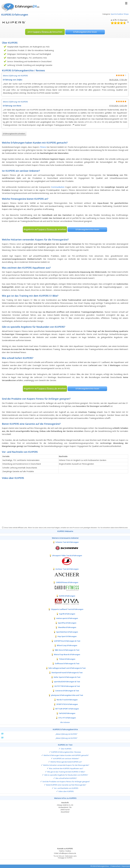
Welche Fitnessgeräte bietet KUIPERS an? (66, 762)
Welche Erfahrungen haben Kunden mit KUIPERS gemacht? (66, 755)
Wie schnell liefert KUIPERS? (66, 778)
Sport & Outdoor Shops (120, 14)
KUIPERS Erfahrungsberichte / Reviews (66, 752)
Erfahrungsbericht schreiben (14, 134)
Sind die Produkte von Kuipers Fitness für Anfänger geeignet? (66, 782)
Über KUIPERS (66, 749)
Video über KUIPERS (66, 791)
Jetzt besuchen (45, 32)
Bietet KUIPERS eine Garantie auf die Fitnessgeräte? (66, 785)
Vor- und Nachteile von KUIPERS (66, 788)
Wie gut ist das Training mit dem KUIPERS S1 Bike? (66, 772)
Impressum (126, 866)
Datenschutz (116, 866)
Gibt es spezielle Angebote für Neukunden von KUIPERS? (66, 775)
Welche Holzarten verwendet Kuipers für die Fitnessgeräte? (66, 765)
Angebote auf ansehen (45, 229)
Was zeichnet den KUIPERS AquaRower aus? (66, 768)
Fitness (43, 147)
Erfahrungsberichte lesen (85, 32)
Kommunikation (58, 187)
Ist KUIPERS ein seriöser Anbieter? (66, 758)
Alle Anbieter (65, 722)
